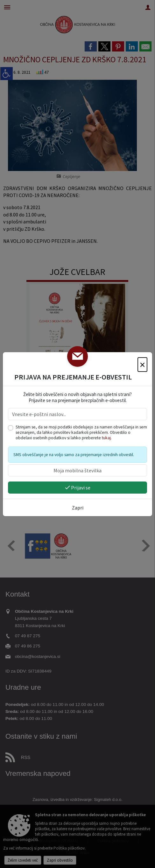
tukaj (106, 438)
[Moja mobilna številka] (77, 470)
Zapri (78, 508)
